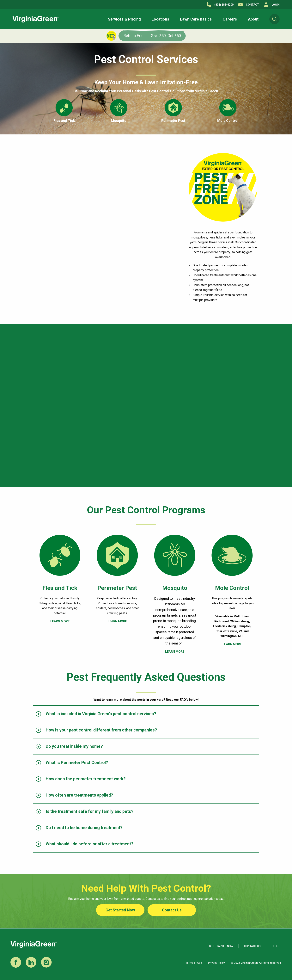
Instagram (46, 962)
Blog (275, 946)
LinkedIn (31, 962)
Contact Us (172, 910)
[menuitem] (274, 19)
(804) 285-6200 (224, 5)
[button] (124, 19)
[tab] (146, 714)
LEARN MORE (60, 621)
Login (276, 5)
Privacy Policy (216, 963)
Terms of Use (194, 963)
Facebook (16, 962)
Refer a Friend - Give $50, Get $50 (152, 36)
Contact (252, 5)
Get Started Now (120, 910)
